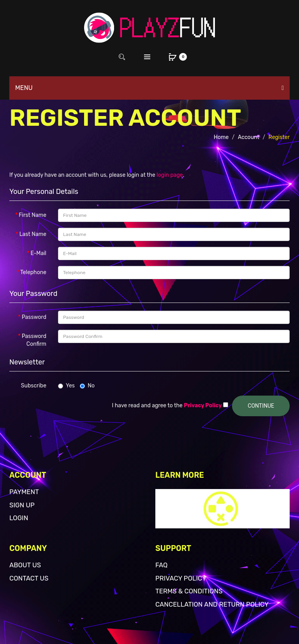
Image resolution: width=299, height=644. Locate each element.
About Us (25, 565)
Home (221, 137)
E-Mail (38, 253)
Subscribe (34, 386)
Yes (66, 386)
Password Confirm (34, 340)
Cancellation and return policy (212, 604)
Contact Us (29, 578)
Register (279, 137)
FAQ (161, 565)
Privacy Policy (181, 578)
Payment (24, 492)
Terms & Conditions (189, 591)
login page (170, 175)
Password (34, 317)
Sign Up (22, 505)
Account (249, 137)
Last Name (33, 234)
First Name (33, 215)
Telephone (33, 272)
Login (19, 518)
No (87, 386)
